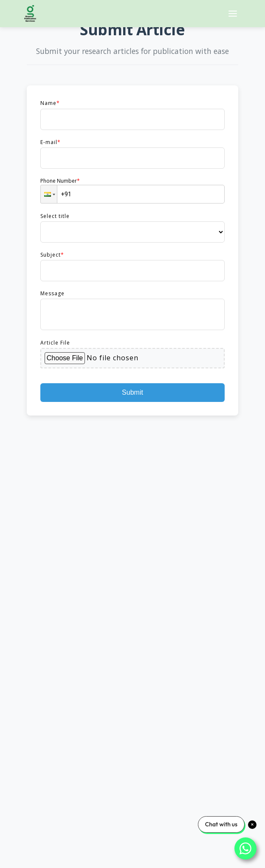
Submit (132, 392)
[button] (49, 194)
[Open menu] (233, 14)
